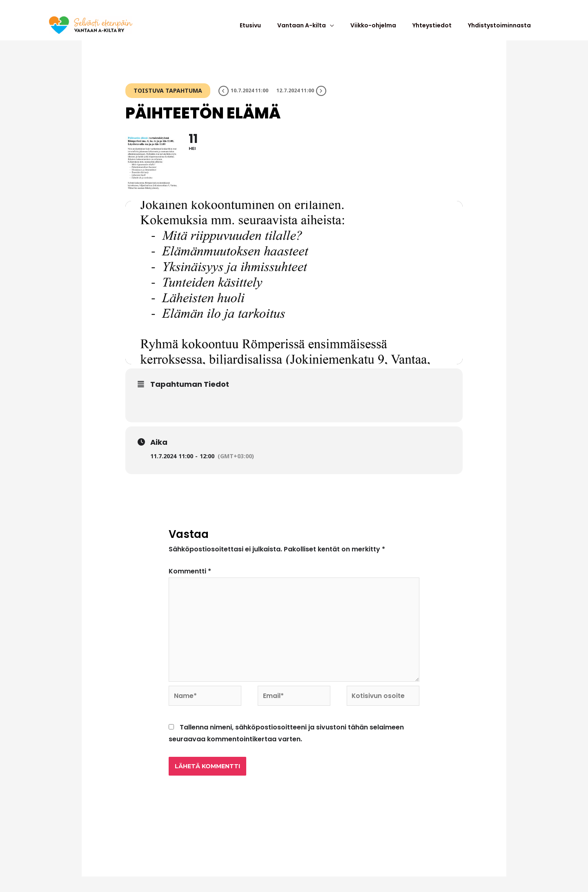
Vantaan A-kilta (324, 31)
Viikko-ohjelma (390, 31)
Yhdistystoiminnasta (503, 31)
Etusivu (279, 31)
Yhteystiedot (442, 31)
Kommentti (190, 582)
